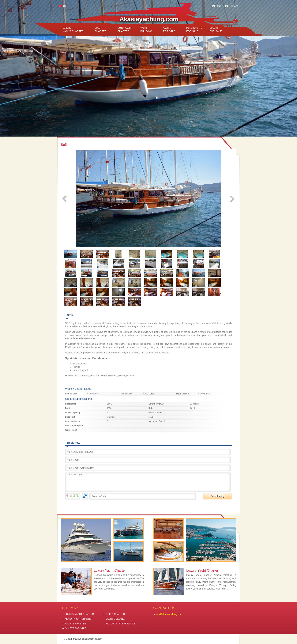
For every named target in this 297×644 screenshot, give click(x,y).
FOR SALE (169, 30)
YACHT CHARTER (73, 30)
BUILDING (146, 30)
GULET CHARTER (115, 614)
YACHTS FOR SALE (75, 624)
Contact (233, 6)
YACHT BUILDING (115, 619)
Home (219, 6)
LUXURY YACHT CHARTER (79, 614)
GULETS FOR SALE (75, 628)
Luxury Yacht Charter (110, 571)
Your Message (148, 482)
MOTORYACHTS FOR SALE (120, 624)
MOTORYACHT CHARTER (79, 619)
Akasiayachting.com (149, 19)
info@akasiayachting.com (169, 614)
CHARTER (101, 30)
